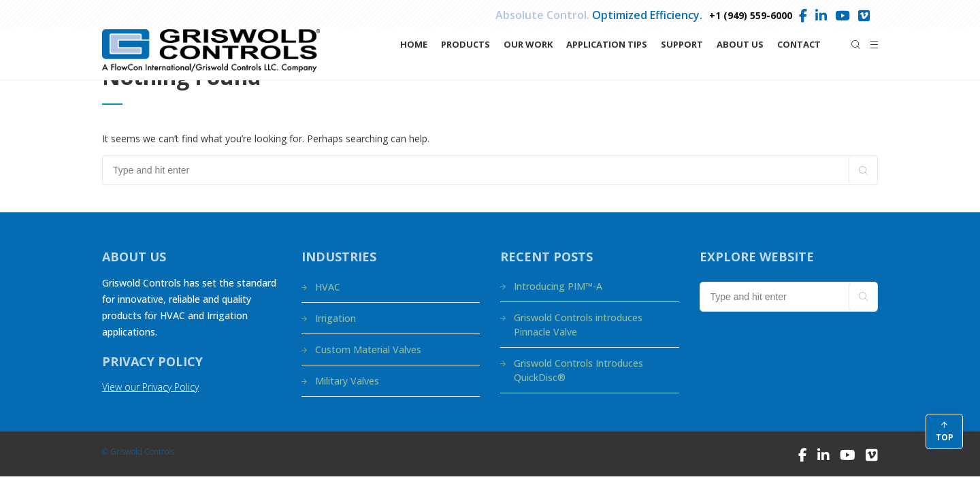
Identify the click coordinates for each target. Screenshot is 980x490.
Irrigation (336, 318)
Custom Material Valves (368, 349)
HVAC (328, 287)
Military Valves (347, 381)
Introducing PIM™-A (558, 286)
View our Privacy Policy (150, 387)
